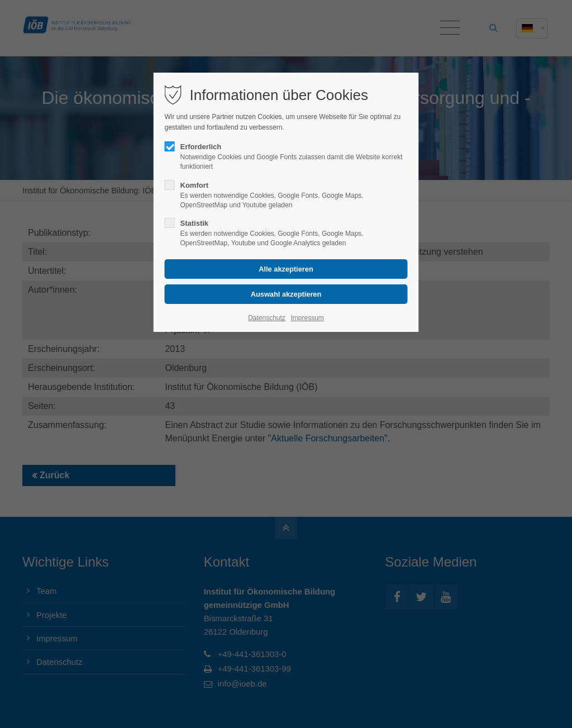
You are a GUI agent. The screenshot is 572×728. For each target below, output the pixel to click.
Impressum (307, 318)
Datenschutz (267, 318)
